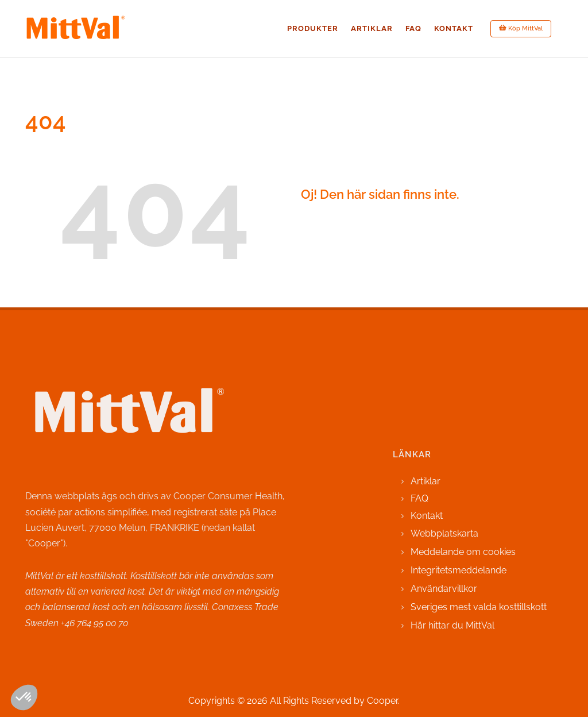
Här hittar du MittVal (452, 625)
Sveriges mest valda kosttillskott (479, 607)
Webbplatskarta (444, 533)
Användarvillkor (444, 589)
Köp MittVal (521, 28)
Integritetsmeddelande (459, 570)
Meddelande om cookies (463, 552)
